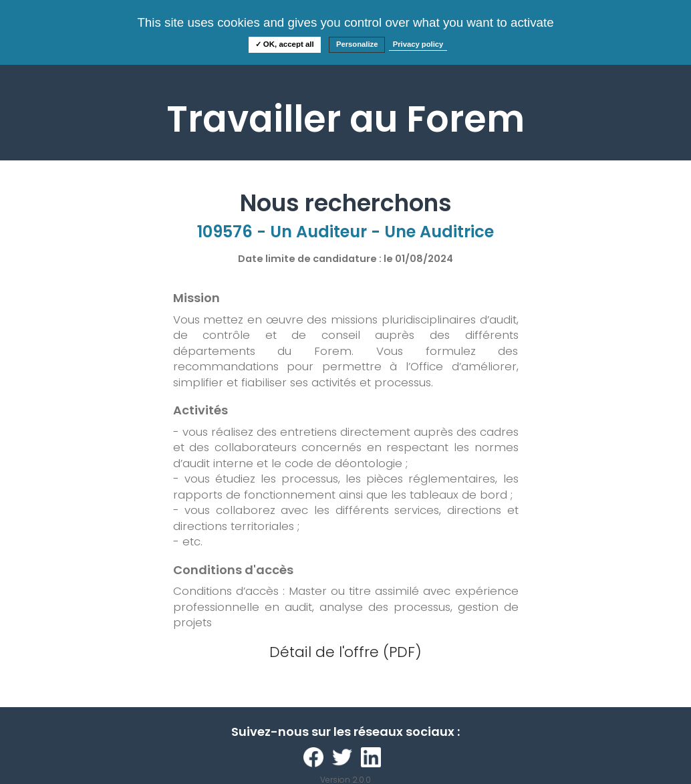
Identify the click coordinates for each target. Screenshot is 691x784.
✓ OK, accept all (285, 44)
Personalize (357, 44)
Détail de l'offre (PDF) (345, 652)
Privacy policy (418, 44)
